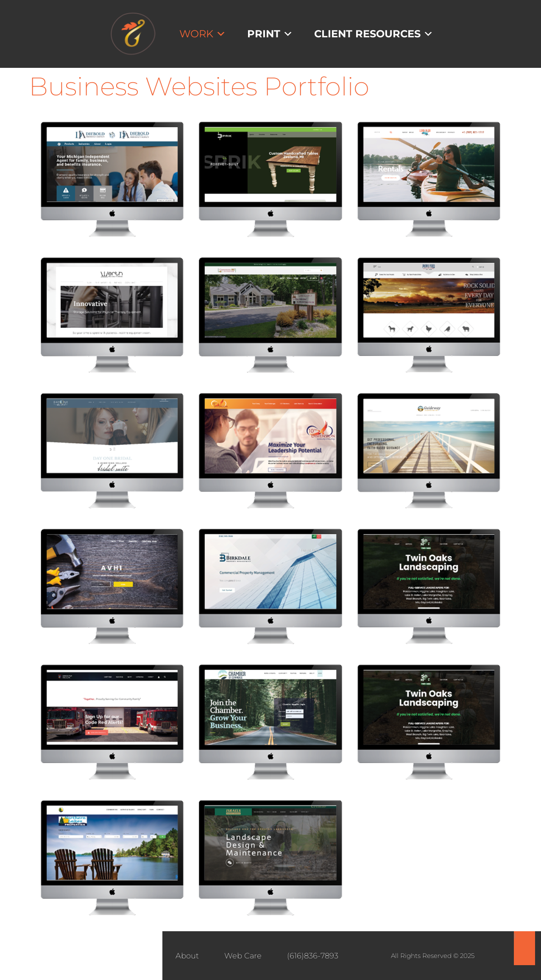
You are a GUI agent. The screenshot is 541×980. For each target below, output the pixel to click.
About (187, 956)
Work (203, 34)
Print (270, 34)
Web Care (243, 956)
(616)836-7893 (313, 956)
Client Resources (374, 34)
